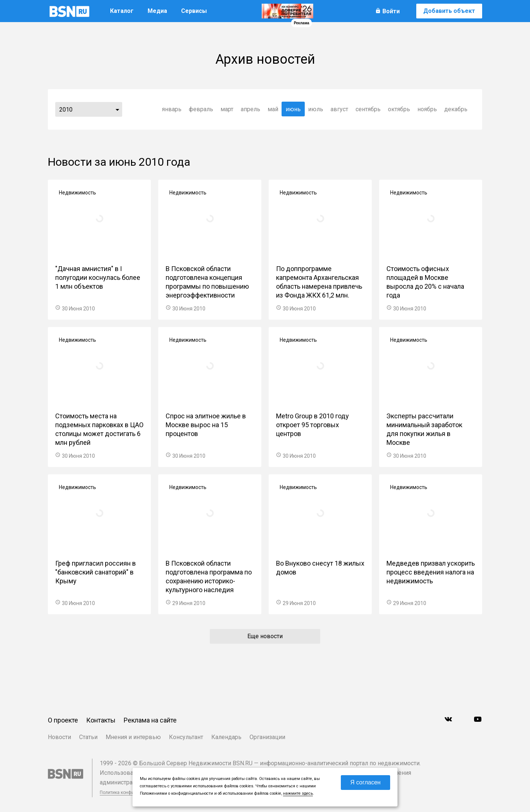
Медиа (157, 11)
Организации (267, 737)
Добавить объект (449, 11)
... (117, 109)
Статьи (88, 737)
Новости (59, 737)
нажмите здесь (298, 793)
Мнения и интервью (133, 737)
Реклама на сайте (150, 720)
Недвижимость (77, 193)
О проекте (63, 720)
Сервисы (194, 11)
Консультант (186, 737)
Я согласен (366, 782)
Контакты (101, 720)
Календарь (226, 737)
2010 (66, 110)
